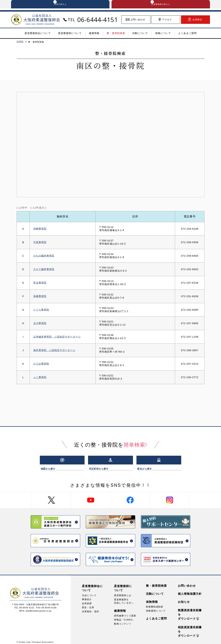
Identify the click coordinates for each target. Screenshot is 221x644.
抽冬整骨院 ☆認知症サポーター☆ (54, 352)
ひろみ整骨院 (41, 365)
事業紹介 (87, 597)
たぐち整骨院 (41, 311)
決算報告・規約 (91, 609)
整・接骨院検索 (156, 583)
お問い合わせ (187, 583)
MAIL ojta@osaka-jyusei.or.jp (35, 608)
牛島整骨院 (40, 244)
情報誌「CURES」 (125, 617)
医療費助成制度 (155, 604)
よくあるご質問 (156, 616)
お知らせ (184, 599)
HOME (20, 43)
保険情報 (152, 599)
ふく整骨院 (40, 379)
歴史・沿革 (88, 605)
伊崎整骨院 (40, 230)
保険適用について (156, 608)
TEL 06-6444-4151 (24, 605)
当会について (89, 593)
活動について (155, 591)
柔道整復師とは (123, 593)
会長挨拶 (87, 601)
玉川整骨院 (40, 325)
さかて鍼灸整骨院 (44, 271)
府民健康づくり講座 (125, 613)
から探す (60, 462)
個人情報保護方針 (190, 591)
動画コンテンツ (123, 621)
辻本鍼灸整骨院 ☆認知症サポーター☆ (57, 338)
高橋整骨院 (40, 298)
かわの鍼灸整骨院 (44, 257)
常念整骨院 (40, 284)
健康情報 (120, 608)
